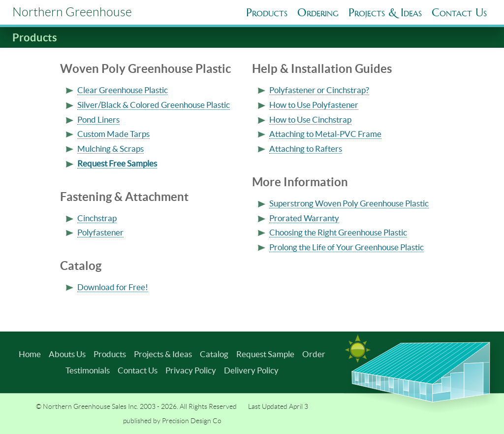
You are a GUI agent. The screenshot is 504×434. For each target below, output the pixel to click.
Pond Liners (98, 119)
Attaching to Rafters (306, 149)
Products (267, 13)
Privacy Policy (191, 370)
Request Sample (265, 354)
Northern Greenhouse (72, 12)
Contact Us (138, 370)
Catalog (214, 354)
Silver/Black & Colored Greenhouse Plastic (154, 105)
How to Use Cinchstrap (310, 119)
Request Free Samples (117, 163)
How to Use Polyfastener (314, 105)
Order (314, 354)
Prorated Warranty (304, 218)
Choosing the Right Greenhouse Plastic (338, 232)
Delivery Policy (251, 370)
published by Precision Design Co (172, 421)
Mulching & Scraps (110, 149)
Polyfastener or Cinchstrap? (319, 90)
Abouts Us (67, 354)
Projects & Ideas (163, 354)
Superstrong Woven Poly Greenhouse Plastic (349, 203)
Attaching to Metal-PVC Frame (325, 134)
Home (30, 354)
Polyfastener (100, 232)
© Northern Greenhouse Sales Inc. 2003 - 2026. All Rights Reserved (136, 406)
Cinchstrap (97, 218)
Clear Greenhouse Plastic (123, 90)
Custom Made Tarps (113, 134)
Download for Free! (113, 287)
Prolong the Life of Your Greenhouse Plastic (346, 247)
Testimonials (88, 370)
